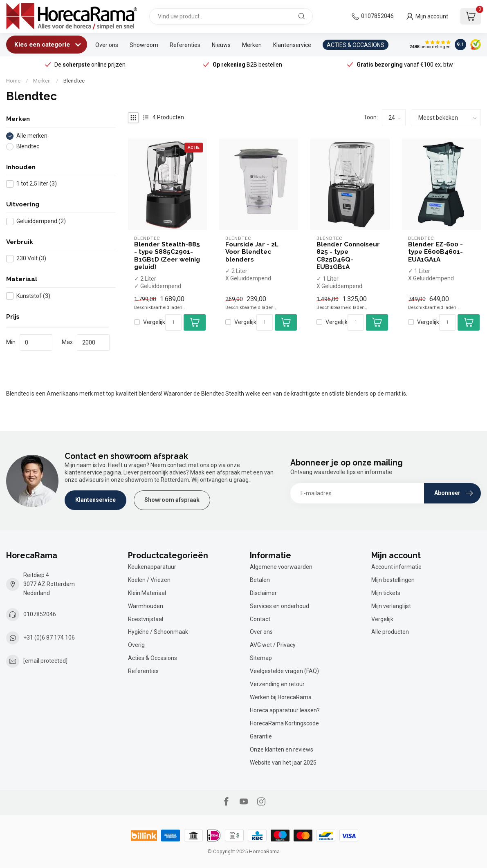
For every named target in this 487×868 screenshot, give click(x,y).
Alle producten (390, 632)
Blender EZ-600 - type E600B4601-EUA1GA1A (435, 252)
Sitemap (261, 658)
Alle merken (32, 136)
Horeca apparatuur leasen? (285, 710)
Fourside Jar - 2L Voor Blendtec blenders (252, 252)
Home (13, 81)
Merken (252, 45)
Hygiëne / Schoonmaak (158, 632)
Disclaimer (263, 593)
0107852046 (377, 16)
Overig (136, 645)
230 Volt (31, 258)
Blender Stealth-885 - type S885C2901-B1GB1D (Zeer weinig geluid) (167, 256)
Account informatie (396, 567)
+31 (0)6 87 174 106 (49, 638)
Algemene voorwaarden (281, 567)
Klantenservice (292, 45)
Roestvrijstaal (146, 619)
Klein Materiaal (147, 593)
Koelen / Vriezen (149, 580)
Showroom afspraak (172, 500)
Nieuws (221, 45)
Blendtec (74, 81)
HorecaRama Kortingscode (284, 723)
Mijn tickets (386, 593)
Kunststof (33, 296)
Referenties (185, 45)
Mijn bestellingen (393, 580)
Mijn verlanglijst (391, 606)
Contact (260, 619)
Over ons (107, 45)
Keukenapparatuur (152, 567)
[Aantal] (173, 322)
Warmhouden (146, 606)
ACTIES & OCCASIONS (356, 45)
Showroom (144, 45)
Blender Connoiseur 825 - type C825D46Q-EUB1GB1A (348, 256)
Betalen (260, 580)
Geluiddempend (41, 221)
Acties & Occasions (153, 658)
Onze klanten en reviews (282, 749)
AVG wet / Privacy (273, 645)
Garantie (261, 736)
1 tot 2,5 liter (37, 184)
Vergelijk (154, 322)
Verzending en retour (277, 684)
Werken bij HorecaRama (281, 697)
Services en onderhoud (279, 606)
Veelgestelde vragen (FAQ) (284, 671)
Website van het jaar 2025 (283, 763)
